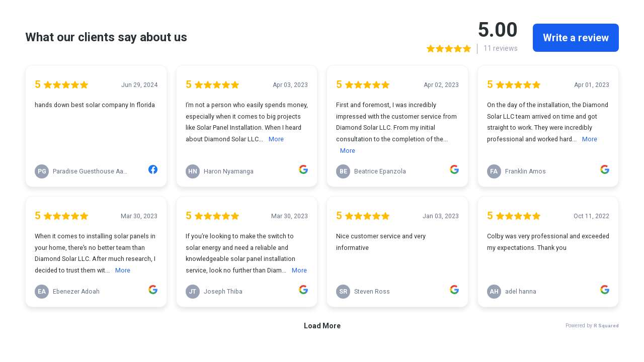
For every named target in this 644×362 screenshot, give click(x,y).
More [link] (276, 139)
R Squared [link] (606, 326)
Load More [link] (322, 326)
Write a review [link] (576, 38)
